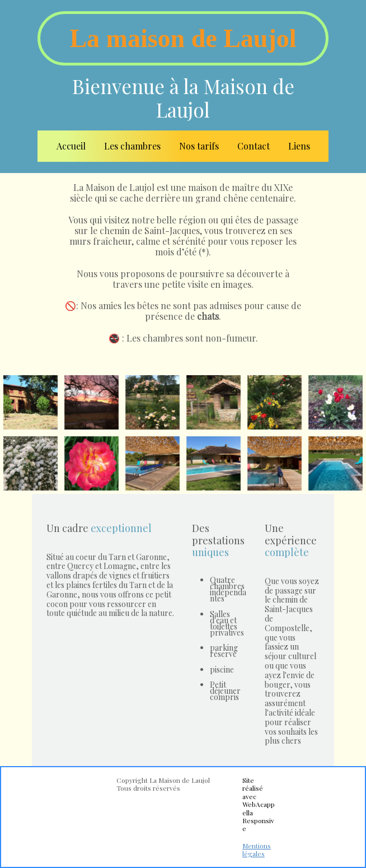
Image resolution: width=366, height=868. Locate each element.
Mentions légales (257, 850)
